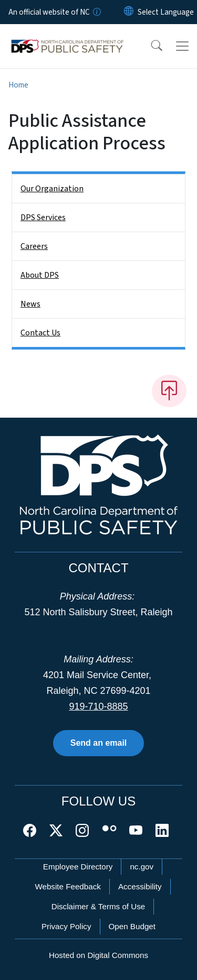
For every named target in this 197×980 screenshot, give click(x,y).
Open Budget (132, 926)
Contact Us (40, 333)
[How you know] (96, 12)
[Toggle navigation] (182, 46)
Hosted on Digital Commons (98, 955)
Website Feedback (68, 886)
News (30, 304)
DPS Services (43, 217)
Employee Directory (78, 867)
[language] (166, 12)
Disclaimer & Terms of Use (98, 906)
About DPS (40, 275)
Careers (34, 246)
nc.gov (142, 867)
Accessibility (140, 886)
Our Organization (52, 189)
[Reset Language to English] (129, 12)
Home (18, 85)
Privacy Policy (66, 926)
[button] (150, 46)
